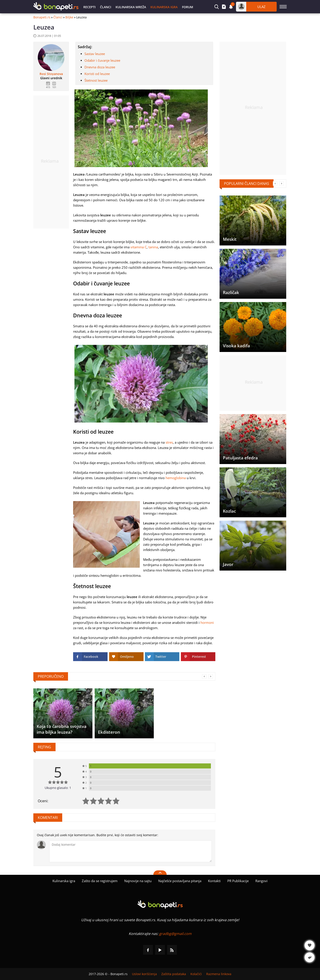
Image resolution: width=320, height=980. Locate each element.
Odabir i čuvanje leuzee (102, 60)
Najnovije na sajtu (138, 881)
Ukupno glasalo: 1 (58, 788)
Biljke (69, 17)
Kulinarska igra (164, 7)
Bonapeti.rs (42, 17)
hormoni (207, 622)
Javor (228, 564)
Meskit (230, 239)
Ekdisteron (109, 732)
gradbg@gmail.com (175, 934)
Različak (231, 292)
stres (169, 442)
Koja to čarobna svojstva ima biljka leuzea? (62, 729)
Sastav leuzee (95, 54)
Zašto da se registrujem (100, 881)
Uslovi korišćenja (144, 974)
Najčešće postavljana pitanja (180, 881)
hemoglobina (176, 478)
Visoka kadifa (236, 346)
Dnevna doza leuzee (100, 67)
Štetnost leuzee (96, 80)
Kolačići (196, 974)
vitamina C (139, 247)
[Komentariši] (131, 851)
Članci (106, 7)
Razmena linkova (219, 974)
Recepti (89, 7)
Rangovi (261, 881)
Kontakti (214, 881)
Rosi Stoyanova (51, 74)
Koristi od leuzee (97, 74)
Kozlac (229, 511)
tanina (153, 247)
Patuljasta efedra (240, 458)
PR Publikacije (238, 881)
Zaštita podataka (174, 974)
